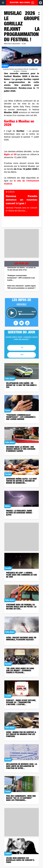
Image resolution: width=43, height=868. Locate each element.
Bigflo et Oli (10, 155)
